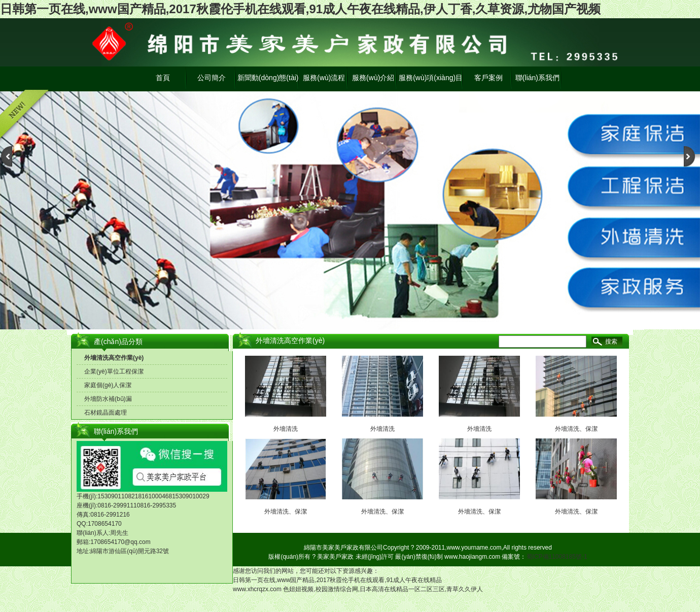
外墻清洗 (286, 429)
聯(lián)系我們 (537, 78)
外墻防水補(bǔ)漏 (108, 399)
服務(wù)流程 (324, 78)
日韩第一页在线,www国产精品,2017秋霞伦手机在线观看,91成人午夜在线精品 (337, 580)
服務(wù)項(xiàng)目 (431, 78)
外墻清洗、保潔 (479, 512)
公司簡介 (212, 78)
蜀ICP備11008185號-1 (557, 557)
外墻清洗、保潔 (382, 512)
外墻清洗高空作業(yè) (114, 358)
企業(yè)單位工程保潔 (114, 371)
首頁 (163, 78)
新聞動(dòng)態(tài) (268, 78)
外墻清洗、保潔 (286, 512)
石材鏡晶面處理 (106, 413)
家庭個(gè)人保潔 (108, 385)
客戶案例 (488, 78)
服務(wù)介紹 (373, 78)
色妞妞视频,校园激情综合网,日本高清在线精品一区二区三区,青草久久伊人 (383, 589)
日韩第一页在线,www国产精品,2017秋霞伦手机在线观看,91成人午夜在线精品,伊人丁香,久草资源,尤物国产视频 (300, 9)
